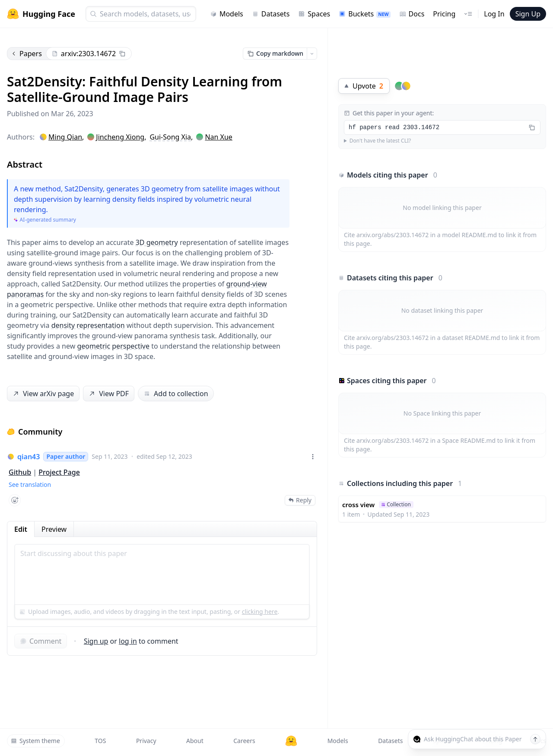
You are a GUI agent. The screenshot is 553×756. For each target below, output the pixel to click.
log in (128, 641)
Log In (494, 14)
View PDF (108, 394)
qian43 (29, 457)
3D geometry (157, 242)
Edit (21, 529)
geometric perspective (113, 346)
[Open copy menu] (312, 54)
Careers (244, 741)
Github (20, 472)
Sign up (96, 641)
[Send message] (535, 739)
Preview (54, 529)
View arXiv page (43, 394)
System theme (35, 741)
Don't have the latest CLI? (380, 141)
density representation (88, 325)
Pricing (444, 14)
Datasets (271, 14)
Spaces (314, 14)
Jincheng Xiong (120, 137)
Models (227, 14)
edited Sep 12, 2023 (164, 456)
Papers (26, 54)
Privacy (146, 741)
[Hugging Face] (291, 741)
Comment (41, 641)
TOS (100, 741)
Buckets (364, 14)
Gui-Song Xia (170, 137)
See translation (30, 484)
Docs (412, 14)
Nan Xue (218, 137)
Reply (300, 500)
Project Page (59, 472)
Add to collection (176, 394)
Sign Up (528, 14)
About (195, 741)
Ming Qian (65, 137)
